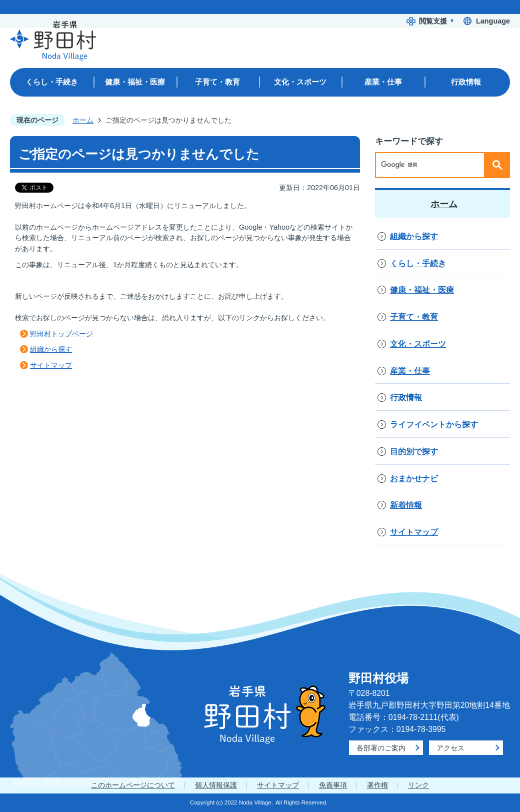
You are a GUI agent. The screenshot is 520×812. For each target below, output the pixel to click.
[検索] (432, 165)
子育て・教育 (414, 317)
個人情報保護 (216, 785)
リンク (418, 785)
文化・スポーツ (418, 344)
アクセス (450, 748)
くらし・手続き (418, 263)
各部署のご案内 (381, 748)
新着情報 (406, 505)
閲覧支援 (433, 21)
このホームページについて (133, 785)
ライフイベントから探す (434, 425)
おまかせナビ (414, 479)
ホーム (83, 120)
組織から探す (51, 349)
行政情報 (406, 397)
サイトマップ (51, 365)
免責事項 (333, 785)
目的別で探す (414, 452)
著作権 (377, 785)
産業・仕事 (410, 371)
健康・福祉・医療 (422, 290)
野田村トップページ (61, 334)
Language (493, 21)
